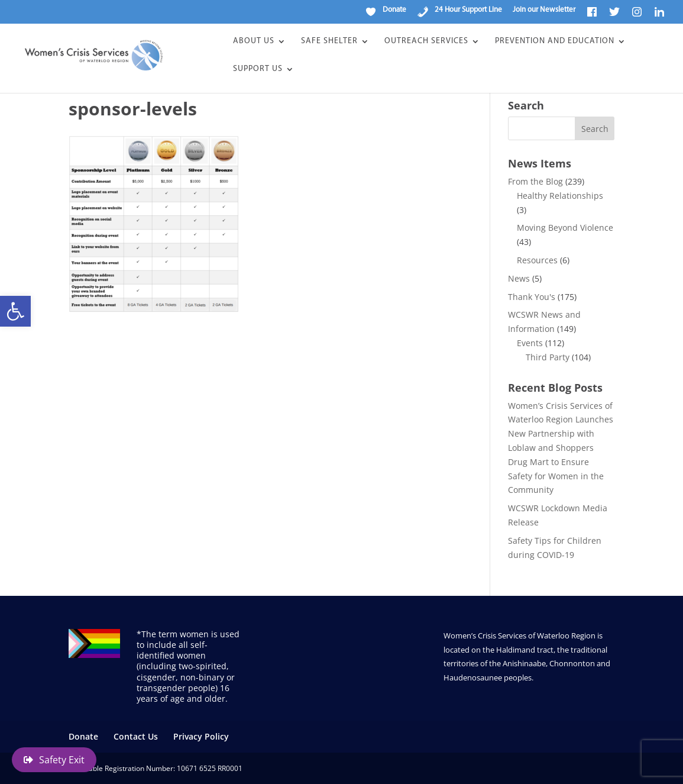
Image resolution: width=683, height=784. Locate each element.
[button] (15, 311)
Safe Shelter (329, 41)
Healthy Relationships (560, 196)
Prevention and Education (555, 41)
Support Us (258, 69)
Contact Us (136, 736)
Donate (83, 736)
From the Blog (535, 181)
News (519, 278)
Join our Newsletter (544, 10)
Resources (537, 260)
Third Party (548, 357)
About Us (254, 41)
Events (530, 343)
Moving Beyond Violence (565, 228)
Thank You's (532, 297)
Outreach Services (426, 41)
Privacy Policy (201, 736)
